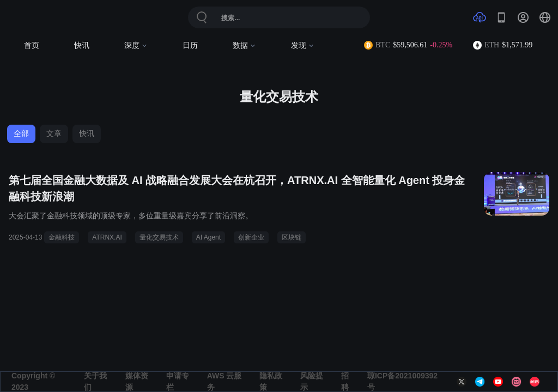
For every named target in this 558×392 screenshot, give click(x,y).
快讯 (82, 45)
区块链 (292, 237)
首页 (32, 45)
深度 (136, 45)
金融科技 (62, 237)
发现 (303, 45)
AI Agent (208, 237)
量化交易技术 (159, 237)
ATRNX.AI (107, 237)
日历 (190, 45)
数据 (244, 45)
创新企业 (251, 237)
